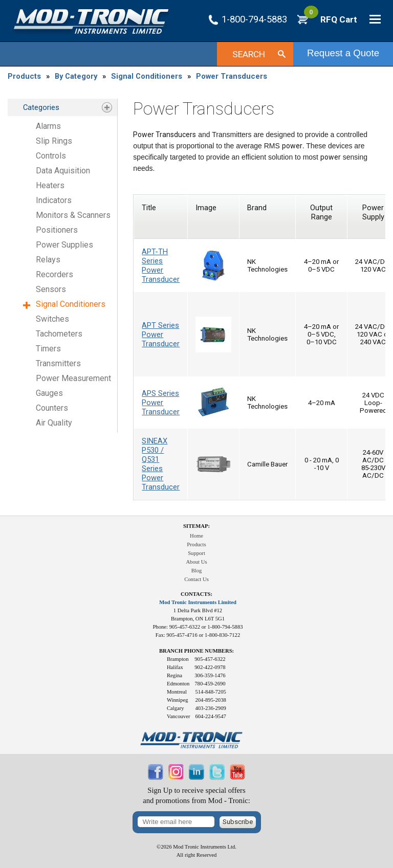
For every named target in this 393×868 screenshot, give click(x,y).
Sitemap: (196, 526)
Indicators (54, 200)
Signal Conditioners (147, 76)
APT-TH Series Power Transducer (161, 265)
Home (196, 536)
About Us (196, 562)
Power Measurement (73, 378)
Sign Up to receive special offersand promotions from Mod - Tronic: (196, 796)
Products (24, 76)
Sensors (51, 289)
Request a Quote (343, 53)
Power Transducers (232, 76)
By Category (76, 76)
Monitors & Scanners (73, 215)
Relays (48, 260)
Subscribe (238, 822)
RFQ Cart (331, 19)
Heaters (50, 185)
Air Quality (54, 423)
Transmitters (58, 363)
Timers (48, 349)
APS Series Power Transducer (161, 403)
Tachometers (59, 334)
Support (196, 553)
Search (249, 54)
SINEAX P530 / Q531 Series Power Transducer (161, 464)
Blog (197, 571)
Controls (51, 156)
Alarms (48, 126)
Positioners (57, 230)
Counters (52, 408)
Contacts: (196, 594)
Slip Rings (54, 141)
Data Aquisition (63, 171)
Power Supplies (64, 245)
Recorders (54, 274)
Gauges (49, 393)
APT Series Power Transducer (161, 335)
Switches (52, 319)
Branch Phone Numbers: (196, 651)
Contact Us (196, 579)
